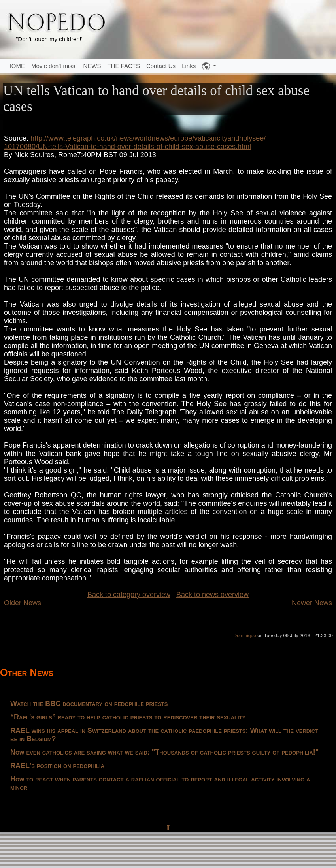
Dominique (244, 636)
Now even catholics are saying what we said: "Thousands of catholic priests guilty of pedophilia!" (164, 752)
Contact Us (161, 66)
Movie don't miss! (54, 66)
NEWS (92, 66)
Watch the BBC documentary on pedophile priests (89, 704)
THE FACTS (124, 66)
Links (189, 66)
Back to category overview (129, 595)
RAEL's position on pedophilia (57, 766)
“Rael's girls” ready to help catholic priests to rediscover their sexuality (128, 717)
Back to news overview (212, 595)
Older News (23, 603)
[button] (209, 66)
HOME (16, 66)
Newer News (312, 603)
